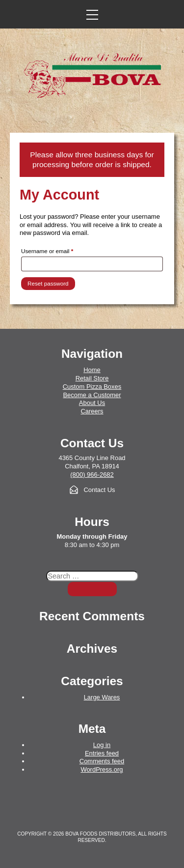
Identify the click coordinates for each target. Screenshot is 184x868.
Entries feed (102, 753)
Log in (102, 745)
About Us (92, 403)
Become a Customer (92, 395)
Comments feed (102, 761)
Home (92, 370)
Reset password (48, 283)
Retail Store (92, 378)
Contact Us (99, 490)
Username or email (59, 250)
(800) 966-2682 (92, 475)
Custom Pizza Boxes (92, 387)
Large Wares (102, 697)
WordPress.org (102, 769)
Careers (92, 411)
